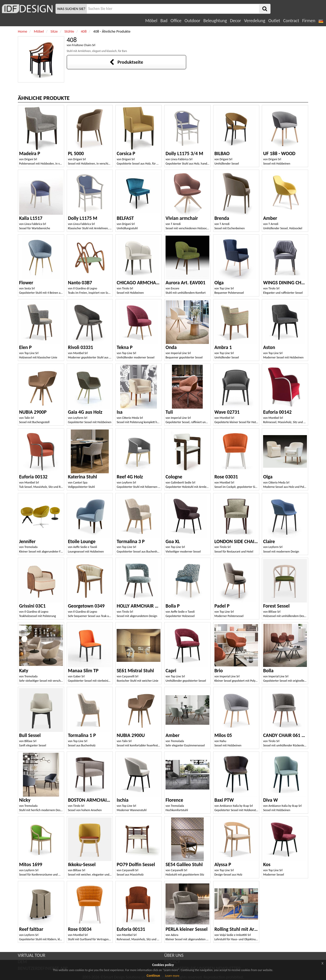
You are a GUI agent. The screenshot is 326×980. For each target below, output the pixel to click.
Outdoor (193, 21)
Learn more (172, 976)
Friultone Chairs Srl (84, 45)
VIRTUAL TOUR (32, 955)
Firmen (309, 21)
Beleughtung (215, 21)
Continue (153, 976)
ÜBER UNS (174, 955)
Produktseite (126, 62)
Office (176, 21)
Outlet (274, 21)
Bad (164, 21)
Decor (235, 21)
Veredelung (255, 21)
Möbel (151, 21)
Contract (291, 21)
